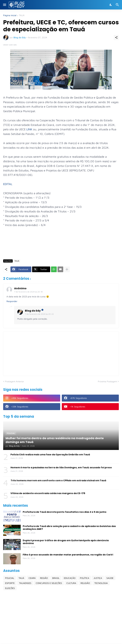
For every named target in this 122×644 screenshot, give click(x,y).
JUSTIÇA (98, 578)
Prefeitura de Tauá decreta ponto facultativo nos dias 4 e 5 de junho (65, 512)
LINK (30, 129)
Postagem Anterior (15, 381)
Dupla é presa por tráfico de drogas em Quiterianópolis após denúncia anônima (66, 542)
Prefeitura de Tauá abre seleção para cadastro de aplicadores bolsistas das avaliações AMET (69, 528)
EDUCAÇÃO (70, 578)
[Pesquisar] (118, 5)
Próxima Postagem (107, 381)
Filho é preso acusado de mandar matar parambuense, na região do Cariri (68, 555)
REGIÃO (44, 578)
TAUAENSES (25, 583)
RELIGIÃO (85, 583)
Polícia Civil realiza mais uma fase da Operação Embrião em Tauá (50, 455)
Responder (12, 301)
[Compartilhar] (116, 37)
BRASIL (56, 578)
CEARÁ (32, 578)
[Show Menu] (4, 5)
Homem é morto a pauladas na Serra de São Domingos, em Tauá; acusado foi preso (61, 468)
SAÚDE (110, 578)
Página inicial (10, 15)
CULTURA (71, 583)
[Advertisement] (61, 248)
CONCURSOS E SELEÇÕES (49, 583)
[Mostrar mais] (67, 269)
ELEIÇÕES (10, 588)
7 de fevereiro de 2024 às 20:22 (39, 314)
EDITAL (8, 184)
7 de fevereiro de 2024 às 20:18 (28, 292)
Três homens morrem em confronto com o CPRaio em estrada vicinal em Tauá (58, 480)
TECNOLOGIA (101, 583)
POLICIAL (10, 578)
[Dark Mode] (111, 5)
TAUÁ (22, 15)
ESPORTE (10, 583)
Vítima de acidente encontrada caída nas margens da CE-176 (48, 493)
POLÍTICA (85, 578)
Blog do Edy (33, 311)
